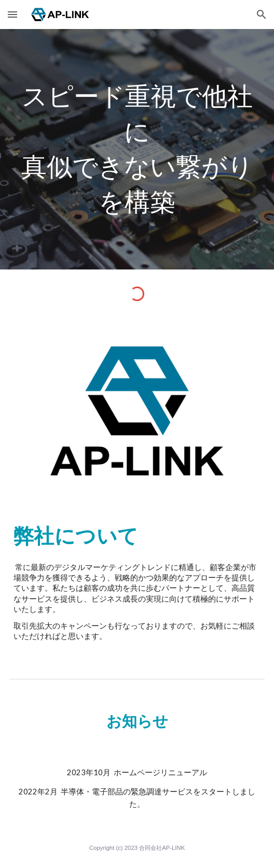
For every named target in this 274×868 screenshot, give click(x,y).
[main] (137, 149)
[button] (12, 14)
